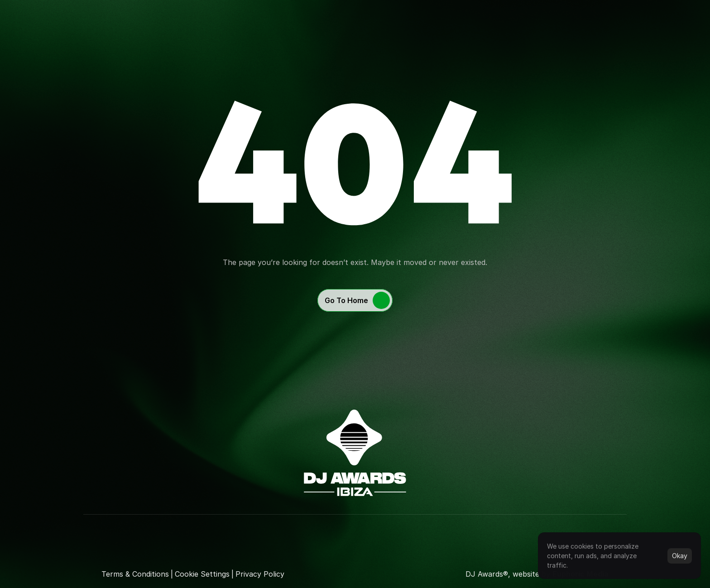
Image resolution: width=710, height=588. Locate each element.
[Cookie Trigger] (202, 574)
